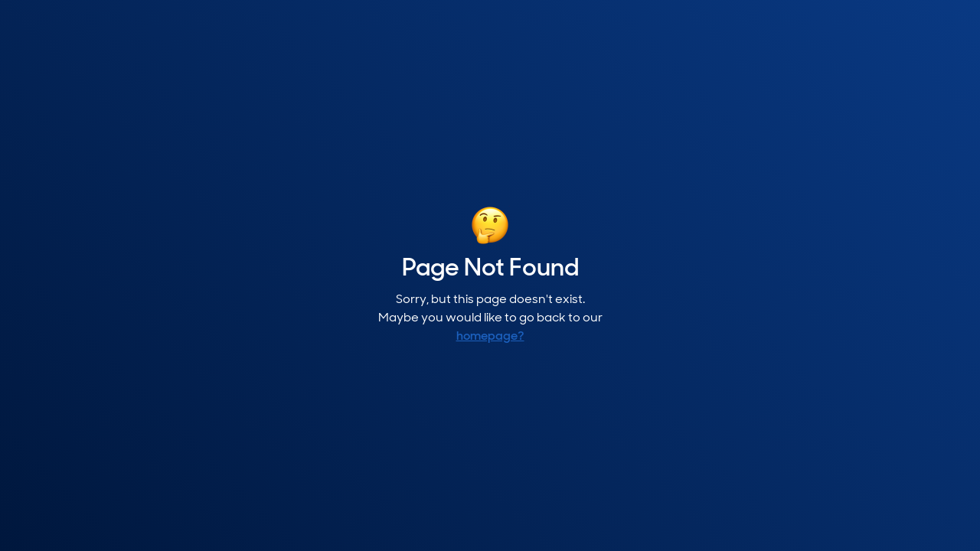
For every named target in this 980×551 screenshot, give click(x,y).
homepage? (490, 337)
